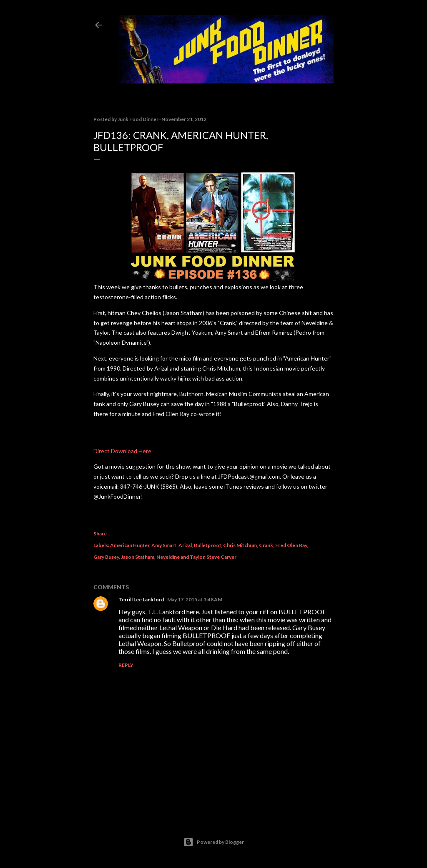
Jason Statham (138, 557)
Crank (266, 545)
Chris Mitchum (240, 545)
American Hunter (130, 545)
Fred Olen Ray (291, 545)
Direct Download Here (122, 451)
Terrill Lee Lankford (141, 599)
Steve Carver (221, 557)
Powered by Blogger (214, 842)
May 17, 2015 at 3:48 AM (195, 599)
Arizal (185, 545)
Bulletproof (207, 545)
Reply (126, 665)
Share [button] (100, 534)
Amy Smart (164, 545)
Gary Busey (106, 557)
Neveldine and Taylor (180, 557)
